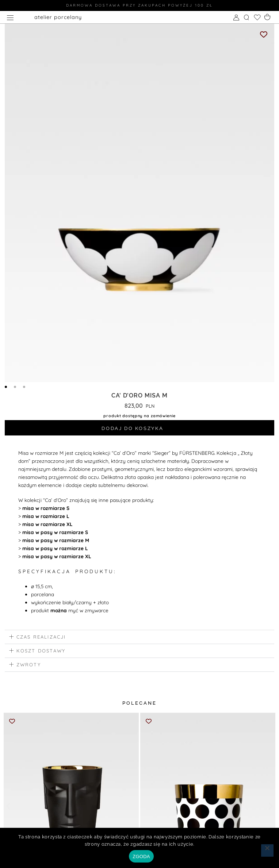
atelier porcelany (58, 17)
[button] (139, 639)
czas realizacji (41, 638)
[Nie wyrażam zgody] (267, 850)
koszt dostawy (41, 652)
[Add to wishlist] (264, 35)
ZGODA (141, 856)
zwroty (29, 666)
